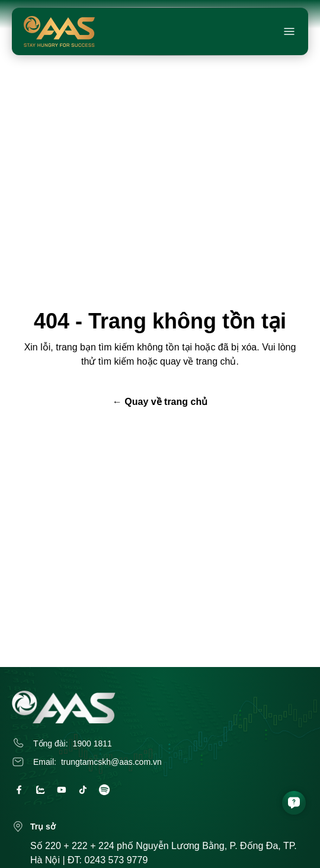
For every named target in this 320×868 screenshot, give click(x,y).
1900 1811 (92, 743)
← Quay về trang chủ (160, 402)
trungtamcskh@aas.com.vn (111, 762)
